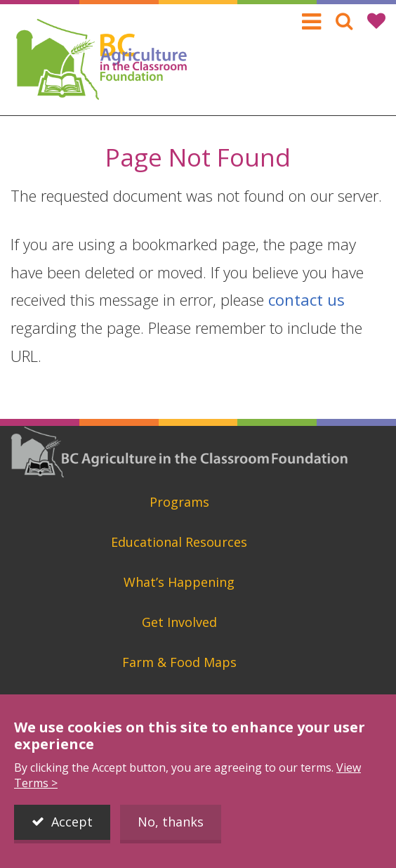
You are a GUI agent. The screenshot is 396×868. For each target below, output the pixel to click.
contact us (306, 299)
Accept (72, 822)
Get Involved (179, 622)
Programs (179, 502)
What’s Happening (179, 582)
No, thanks (171, 822)
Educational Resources (179, 542)
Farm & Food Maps (179, 662)
